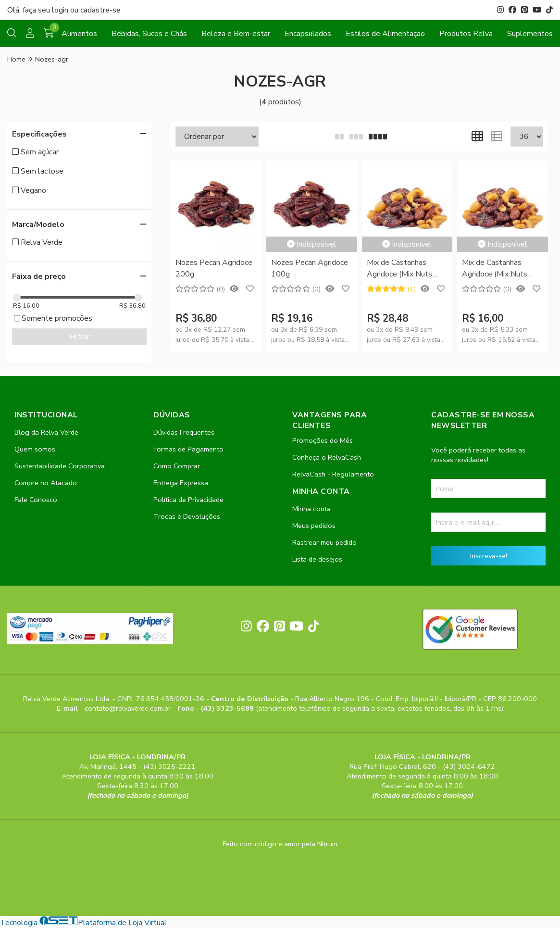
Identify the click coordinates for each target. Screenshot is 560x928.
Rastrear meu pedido (324, 542)
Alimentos (79, 34)
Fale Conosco (36, 500)
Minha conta (311, 509)
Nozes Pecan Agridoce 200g (214, 268)
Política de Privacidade (188, 500)
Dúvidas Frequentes (184, 432)
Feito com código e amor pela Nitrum (280, 844)
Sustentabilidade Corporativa (60, 466)
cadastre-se (100, 10)
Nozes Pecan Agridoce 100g (310, 268)
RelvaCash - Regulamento (333, 474)
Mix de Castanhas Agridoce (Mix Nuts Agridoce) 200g (399, 269)
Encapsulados (308, 34)
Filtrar (79, 337)
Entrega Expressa (181, 483)
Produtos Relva (466, 34)
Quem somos (35, 449)
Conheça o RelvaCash (327, 457)
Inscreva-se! (489, 556)
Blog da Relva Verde (46, 432)
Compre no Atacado (46, 483)
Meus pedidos (314, 526)
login (61, 10)
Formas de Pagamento (188, 449)
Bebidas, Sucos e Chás (149, 34)
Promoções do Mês (323, 440)
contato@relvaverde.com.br (129, 708)
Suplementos (530, 34)
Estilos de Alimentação (385, 34)
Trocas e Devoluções (187, 516)
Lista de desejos (317, 559)
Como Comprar (177, 466)
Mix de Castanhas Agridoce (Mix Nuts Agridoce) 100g (495, 269)
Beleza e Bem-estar (236, 34)
